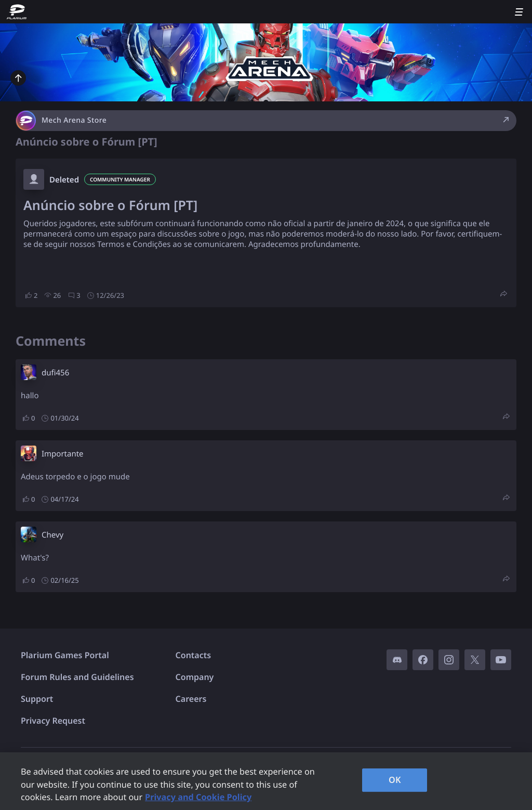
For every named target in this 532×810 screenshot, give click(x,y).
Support (37, 699)
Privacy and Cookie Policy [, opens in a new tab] (198, 797)
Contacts (194, 655)
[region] (266, 781)
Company (195, 677)
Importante (63, 454)
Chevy (52, 535)
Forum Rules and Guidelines (77, 677)
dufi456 (55, 373)
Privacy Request (53, 721)
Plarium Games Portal (65, 655)
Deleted (64, 180)
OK (395, 780)
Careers (191, 699)
